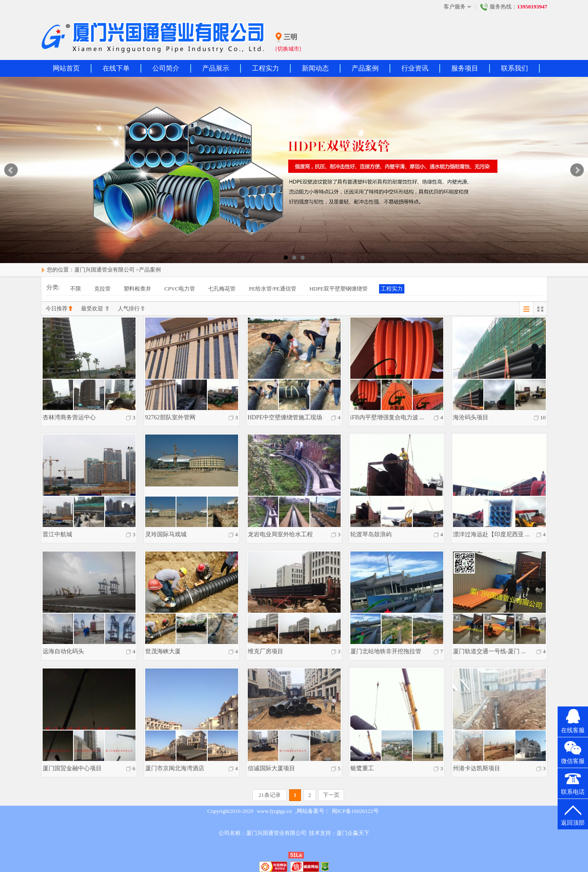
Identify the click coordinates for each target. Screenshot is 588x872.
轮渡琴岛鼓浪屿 (371, 534)
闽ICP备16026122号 (355, 811)
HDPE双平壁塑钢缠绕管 (339, 289)
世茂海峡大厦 (163, 651)
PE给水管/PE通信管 (273, 289)
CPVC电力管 (180, 289)
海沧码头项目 (471, 417)
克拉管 (102, 289)
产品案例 (365, 68)
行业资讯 (415, 68)
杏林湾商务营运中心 (69, 417)
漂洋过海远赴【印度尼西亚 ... (491, 534)
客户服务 (458, 7)
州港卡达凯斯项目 (477, 768)
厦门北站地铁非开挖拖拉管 (386, 651)
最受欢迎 (95, 309)
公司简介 (166, 68)
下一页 (331, 795)
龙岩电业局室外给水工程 (280, 534)
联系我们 (515, 68)
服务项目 (465, 68)
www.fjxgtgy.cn (274, 811)
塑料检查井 (137, 289)
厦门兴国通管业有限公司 (104, 270)
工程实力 (266, 68)
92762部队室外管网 (170, 417)
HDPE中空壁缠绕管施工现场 (285, 417)
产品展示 (216, 68)
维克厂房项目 (266, 651)
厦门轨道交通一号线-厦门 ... (489, 651)
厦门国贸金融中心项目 (72, 768)
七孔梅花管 (222, 289)
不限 (76, 289)
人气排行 (131, 309)
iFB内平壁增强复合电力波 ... (387, 417)
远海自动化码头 (63, 651)
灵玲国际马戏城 (166, 534)
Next (577, 170)
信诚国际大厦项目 (271, 768)
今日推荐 (59, 309)
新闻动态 (315, 68)
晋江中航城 (57, 534)
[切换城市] (289, 49)
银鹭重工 (362, 768)
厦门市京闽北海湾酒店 (175, 768)
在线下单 (116, 68)
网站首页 (66, 68)
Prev (11, 170)
